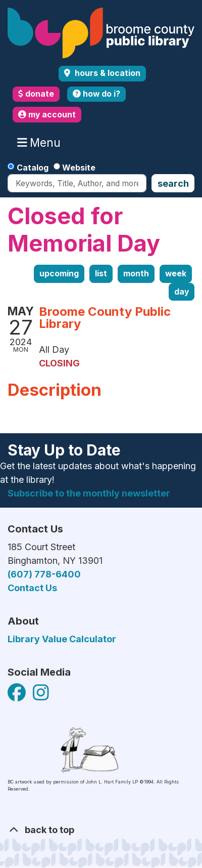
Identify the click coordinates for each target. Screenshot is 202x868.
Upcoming (59, 274)
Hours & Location (107, 73)
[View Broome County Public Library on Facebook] (18, 696)
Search (173, 183)
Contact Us (32, 588)
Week (176, 274)
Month (136, 274)
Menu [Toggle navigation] (41, 143)
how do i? (96, 94)
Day (182, 292)
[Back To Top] (101, 830)
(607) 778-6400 (44, 574)
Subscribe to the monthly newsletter (89, 493)
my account (47, 115)
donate (36, 94)
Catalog (33, 168)
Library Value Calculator (62, 639)
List (101, 274)
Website (79, 168)
